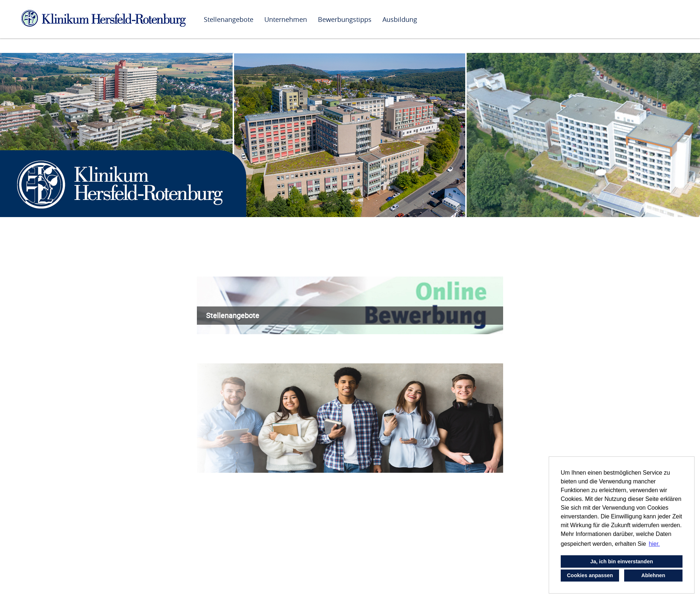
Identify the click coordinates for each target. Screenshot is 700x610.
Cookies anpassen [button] (590, 575)
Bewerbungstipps (345, 19)
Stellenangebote (229, 19)
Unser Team (217, 553)
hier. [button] (654, 544)
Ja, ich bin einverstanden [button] (622, 561)
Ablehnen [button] (653, 575)
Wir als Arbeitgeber (228, 269)
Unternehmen (286, 19)
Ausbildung (400, 19)
